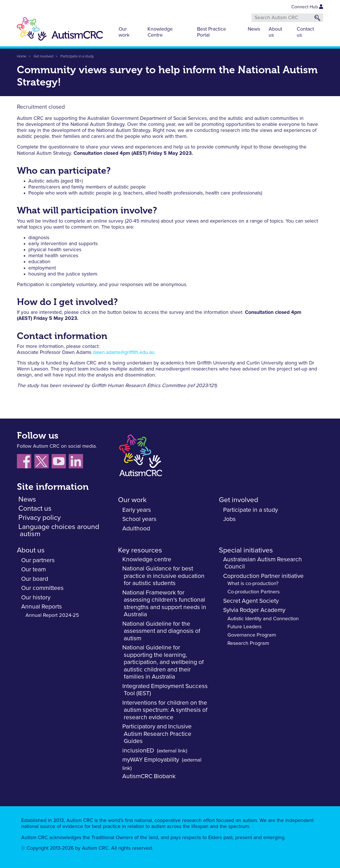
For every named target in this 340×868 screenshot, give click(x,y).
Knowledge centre (147, 559)
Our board (35, 579)
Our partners (38, 560)
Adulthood (136, 529)
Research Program (248, 643)
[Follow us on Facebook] (26, 462)
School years (139, 519)
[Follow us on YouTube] (60, 462)
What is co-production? (253, 584)
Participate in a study (77, 57)
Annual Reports (42, 607)
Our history (36, 598)
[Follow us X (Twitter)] (43, 462)
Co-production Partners (253, 592)
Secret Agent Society (251, 601)
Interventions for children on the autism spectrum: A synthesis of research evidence (165, 710)
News (254, 29)
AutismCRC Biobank (149, 776)
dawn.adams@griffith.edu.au (124, 352)
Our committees (42, 588)
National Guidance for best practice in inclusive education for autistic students (163, 576)
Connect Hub (307, 7)
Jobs (229, 519)
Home (22, 57)
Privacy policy (40, 518)
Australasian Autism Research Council (263, 563)
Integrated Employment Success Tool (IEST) (165, 690)
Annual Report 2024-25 (52, 615)
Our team (34, 569)
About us (275, 32)
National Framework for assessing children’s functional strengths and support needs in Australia (164, 604)
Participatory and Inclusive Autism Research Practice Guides (157, 734)
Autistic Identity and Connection (263, 619)
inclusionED (138, 751)
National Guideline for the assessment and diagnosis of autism (161, 631)
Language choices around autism (59, 530)
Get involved (43, 57)
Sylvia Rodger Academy (254, 610)
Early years (137, 510)
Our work (124, 32)
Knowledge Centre (160, 32)
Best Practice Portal (212, 32)
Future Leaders (244, 627)
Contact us (305, 32)
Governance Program (252, 635)
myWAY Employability (151, 760)
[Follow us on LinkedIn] (77, 462)
